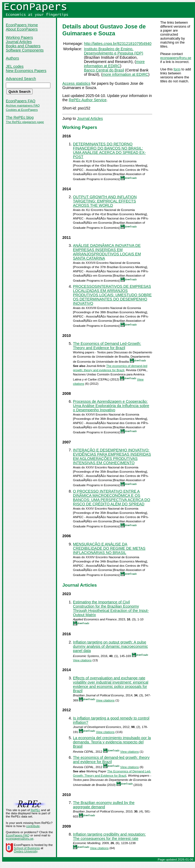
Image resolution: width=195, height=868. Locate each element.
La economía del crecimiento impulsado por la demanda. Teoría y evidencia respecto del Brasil (112, 742)
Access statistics (76, 83)
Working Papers (19, 37)
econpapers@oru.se (176, 58)
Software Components (25, 50)
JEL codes (15, 66)
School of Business (27, 848)
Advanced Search (21, 79)
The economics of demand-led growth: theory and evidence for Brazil (111, 760)
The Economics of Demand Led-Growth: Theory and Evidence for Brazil (107, 346)
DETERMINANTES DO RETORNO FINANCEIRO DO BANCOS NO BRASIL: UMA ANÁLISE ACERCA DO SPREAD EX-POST (109, 150)
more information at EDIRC (114, 64)
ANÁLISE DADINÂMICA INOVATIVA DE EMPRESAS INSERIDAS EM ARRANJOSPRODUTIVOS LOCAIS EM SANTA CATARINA (107, 252)
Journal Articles (19, 42)
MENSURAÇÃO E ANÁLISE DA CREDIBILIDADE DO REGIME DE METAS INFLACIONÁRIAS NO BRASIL (109, 548)
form (177, 69)
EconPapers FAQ (21, 101)
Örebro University (26, 851)
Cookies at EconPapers (22, 110)
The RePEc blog (20, 117)
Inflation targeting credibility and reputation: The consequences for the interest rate (109, 836)
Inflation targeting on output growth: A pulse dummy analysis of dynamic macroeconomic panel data (110, 646)
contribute (33, 826)
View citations (82, 660)
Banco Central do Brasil (104, 70)
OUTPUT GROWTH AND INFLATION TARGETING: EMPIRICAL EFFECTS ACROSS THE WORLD (105, 201)
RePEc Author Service (88, 100)
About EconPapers (22, 29)
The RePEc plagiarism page (25, 122)
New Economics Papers (26, 71)
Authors (12, 58)
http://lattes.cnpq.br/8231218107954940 (118, 44)
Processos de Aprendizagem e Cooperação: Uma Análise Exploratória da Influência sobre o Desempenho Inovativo (111, 406)
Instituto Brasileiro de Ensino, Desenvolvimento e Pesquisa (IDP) (113, 51)
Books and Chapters (23, 46)
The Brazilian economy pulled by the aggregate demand (104, 805)
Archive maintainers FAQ (23, 105)
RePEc (35, 810)
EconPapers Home (22, 25)
